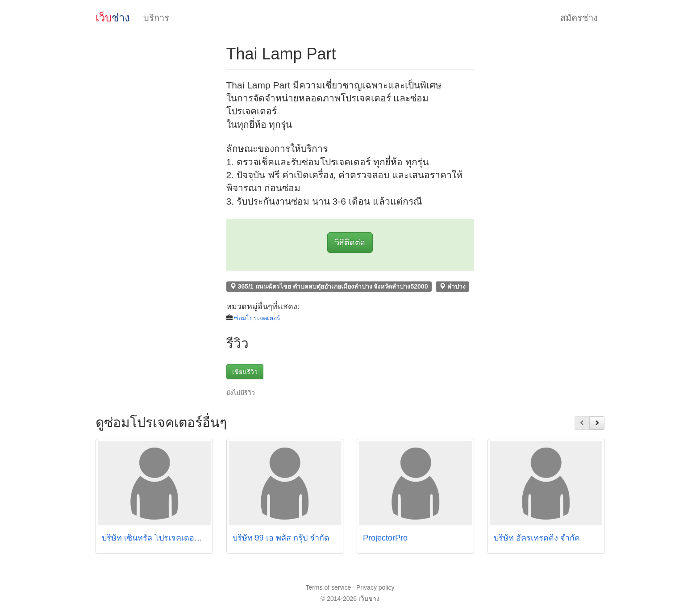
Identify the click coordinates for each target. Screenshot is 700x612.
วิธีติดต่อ (350, 243)
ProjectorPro (385, 538)
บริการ (156, 18)
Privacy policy (375, 587)
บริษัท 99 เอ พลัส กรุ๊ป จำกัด (281, 538)
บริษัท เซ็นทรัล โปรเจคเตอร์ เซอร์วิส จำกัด (176, 538)
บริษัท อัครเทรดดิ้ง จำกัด (537, 538)
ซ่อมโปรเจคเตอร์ (257, 318)
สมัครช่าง (579, 18)
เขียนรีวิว (245, 372)
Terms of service (328, 587)
